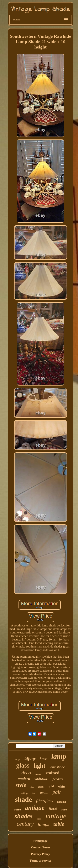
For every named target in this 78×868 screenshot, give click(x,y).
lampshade (57, 767)
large (18, 759)
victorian (41, 779)
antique (35, 808)
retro (18, 809)
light (39, 766)
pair (57, 792)
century (25, 824)
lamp (59, 757)
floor (39, 819)
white (62, 787)
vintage (56, 816)
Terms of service (40, 861)
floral (53, 809)
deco (26, 773)
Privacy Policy (40, 854)
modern (24, 779)
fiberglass (45, 801)
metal (44, 793)
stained (53, 773)
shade (23, 800)
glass (23, 765)
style (21, 785)
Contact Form (40, 847)
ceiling (24, 793)
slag (32, 787)
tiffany (30, 758)
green (41, 787)
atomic (38, 774)
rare (64, 810)
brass (44, 759)
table (59, 824)
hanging (61, 802)
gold (51, 786)
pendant (58, 779)
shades (24, 816)
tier (34, 793)
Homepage (40, 841)
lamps (44, 824)
